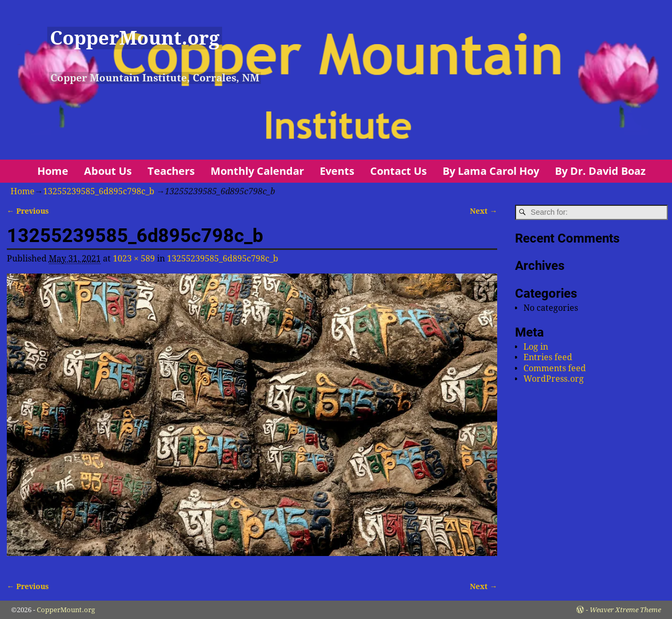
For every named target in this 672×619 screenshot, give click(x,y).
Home (53, 171)
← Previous (28, 211)
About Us (108, 171)
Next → (484, 211)
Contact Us (398, 171)
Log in (536, 347)
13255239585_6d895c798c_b (99, 191)
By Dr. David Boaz (600, 171)
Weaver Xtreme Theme (625, 610)
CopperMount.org (135, 38)
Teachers (171, 171)
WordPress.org (554, 379)
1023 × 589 (134, 259)
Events (337, 171)
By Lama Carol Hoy (491, 171)
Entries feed (548, 357)
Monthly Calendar (257, 171)
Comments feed (555, 368)
